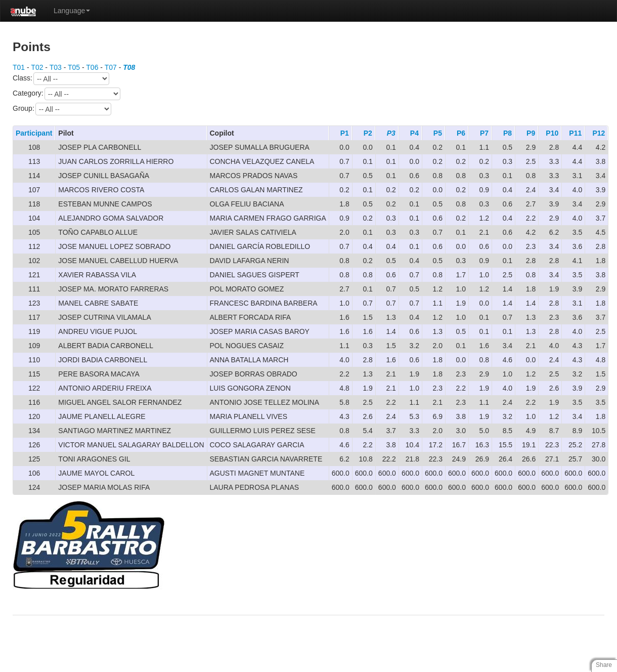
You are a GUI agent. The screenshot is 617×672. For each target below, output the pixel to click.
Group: (62, 109)
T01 (19, 67)
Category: (67, 94)
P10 (552, 133)
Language (72, 11)
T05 (74, 67)
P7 (484, 133)
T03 (56, 67)
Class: (61, 79)
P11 (575, 133)
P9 (531, 133)
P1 (345, 133)
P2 (368, 133)
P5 (438, 133)
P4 (414, 133)
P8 (508, 133)
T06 (92, 67)
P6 (461, 133)
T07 (111, 67)
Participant (34, 133)
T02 (37, 67)
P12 (599, 133)
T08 (129, 67)
